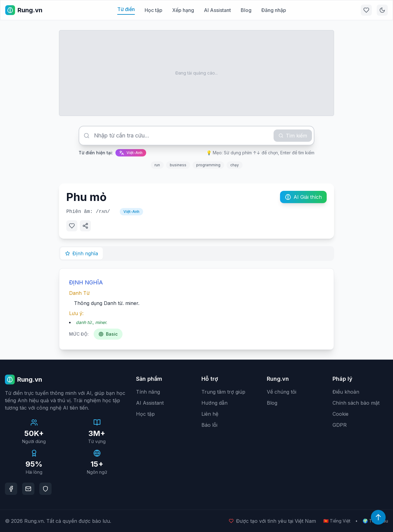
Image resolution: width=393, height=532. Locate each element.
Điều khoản (346, 392)
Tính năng (148, 392)
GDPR (340, 425)
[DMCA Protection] (45, 489)
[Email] (28, 489)
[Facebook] (11, 489)
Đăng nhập (274, 10)
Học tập (154, 10)
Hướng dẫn (214, 403)
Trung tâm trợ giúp (223, 392)
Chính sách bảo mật (356, 403)
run (157, 165)
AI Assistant (217, 10)
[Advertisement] (196, 73)
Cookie (340, 414)
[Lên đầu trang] (378, 517)
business (178, 165)
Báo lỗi (209, 425)
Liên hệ (210, 414)
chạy (235, 165)
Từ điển (126, 9)
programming (208, 165)
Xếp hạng (183, 10)
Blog (246, 10)
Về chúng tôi (282, 392)
